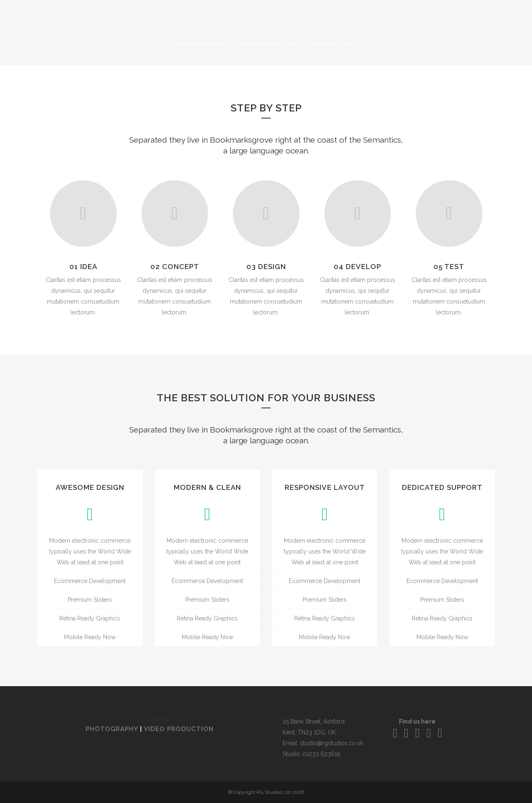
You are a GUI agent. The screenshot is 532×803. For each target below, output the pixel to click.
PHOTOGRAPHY (112, 729)
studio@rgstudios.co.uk (332, 743)
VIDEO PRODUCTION (179, 729)
